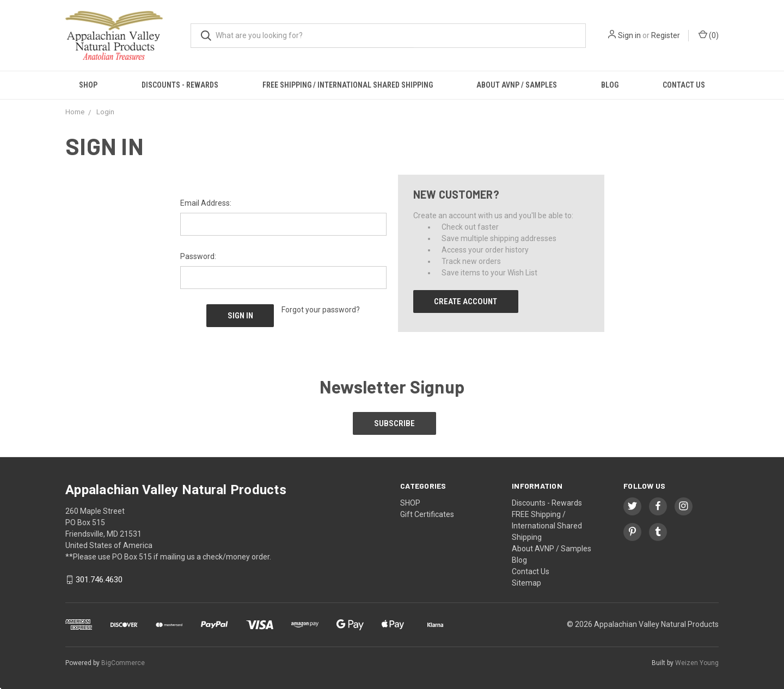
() (709, 35)
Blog (610, 85)
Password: (198, 256)
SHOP (88, 85)
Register (666, 35)
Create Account (465, 302)
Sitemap (526, 581)
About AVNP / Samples (517, 85)
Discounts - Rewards (180, 85)
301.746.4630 (99, 579)
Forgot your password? (321, 310)
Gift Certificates (427, 513)
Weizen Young (697, 661)
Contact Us (684, 85)
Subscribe (395, 422)
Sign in (629, 35)
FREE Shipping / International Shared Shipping (348, 85)
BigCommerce (123, 661)
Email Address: (206, 203)
